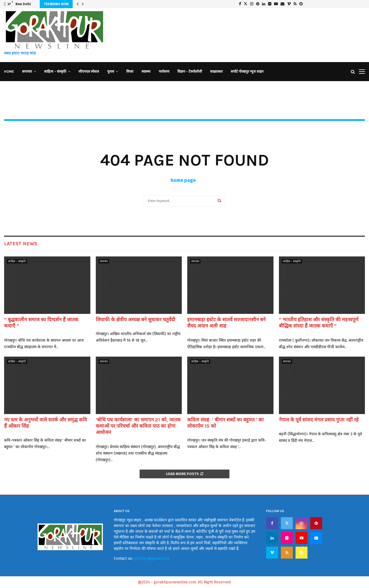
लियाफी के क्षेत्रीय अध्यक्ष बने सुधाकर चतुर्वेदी (136, 320)
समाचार (27, 71)
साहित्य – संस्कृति (55, 71)
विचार (130, 71)
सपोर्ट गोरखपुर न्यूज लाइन (247, 71)
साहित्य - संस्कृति (17, 261)
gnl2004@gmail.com (152, 558)
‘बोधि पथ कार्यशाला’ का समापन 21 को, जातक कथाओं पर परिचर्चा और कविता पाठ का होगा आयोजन (138, 426)
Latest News (21, 244)
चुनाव (111, 71)
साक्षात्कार (216, 71)
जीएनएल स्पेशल (89, 71)
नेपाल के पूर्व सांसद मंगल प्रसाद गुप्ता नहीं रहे (319, 420)
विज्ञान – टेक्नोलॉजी (190, 71)
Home (9, 71)
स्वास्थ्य (146, 71)
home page (183, 180)
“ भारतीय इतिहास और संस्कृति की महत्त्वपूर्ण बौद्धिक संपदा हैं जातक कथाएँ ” (319, 323)
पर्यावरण (164, 71)
